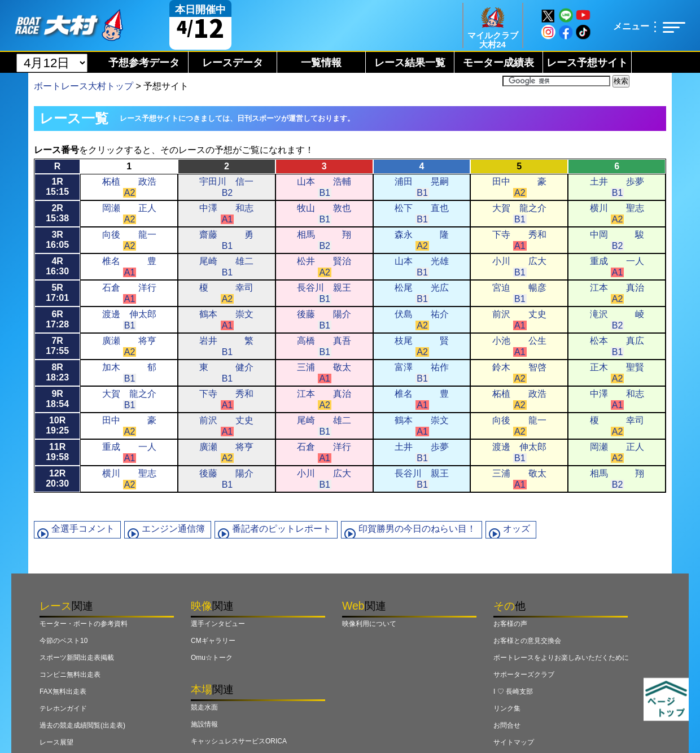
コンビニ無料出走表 (70, 675)
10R (57, 425)
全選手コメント (83, 529)
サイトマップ (514, 742)
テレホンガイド (63, 708)
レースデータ (233, 63)
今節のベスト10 (64, 641)
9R (57, 399)
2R (57, 213)
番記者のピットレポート (282, 529)
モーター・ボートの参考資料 (84, 624)
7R (57, 346)
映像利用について (369, 624)
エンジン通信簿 (173, 529)
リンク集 (507, 708)
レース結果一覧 (410, 63)
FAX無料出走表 (63, 691)
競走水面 (204, 707)
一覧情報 (321, 63)
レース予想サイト (587, 63)
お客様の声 (510, 624)
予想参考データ (144, 63)
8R (57, 372)
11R (57, 452)
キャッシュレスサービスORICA (239, 741)
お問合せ (507, 725)
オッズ (517, 529)
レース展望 (56, 742)
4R (57, 266)
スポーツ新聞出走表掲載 (77, 658)
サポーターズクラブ (524, 675)
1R (57, 187)
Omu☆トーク (212, 658)
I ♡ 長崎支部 (513, 691)
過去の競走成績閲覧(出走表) (82, 725)
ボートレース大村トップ (84, 86)
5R (57, 293)
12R (57, 478)
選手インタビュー (218, 624)
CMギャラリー (213, 641)
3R (57, 240)
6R (57, 319)
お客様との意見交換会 (527, 641)
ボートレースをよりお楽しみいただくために (561, 658)
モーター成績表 (498, 63)
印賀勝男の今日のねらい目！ (417, 529)
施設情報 (204, 724)
